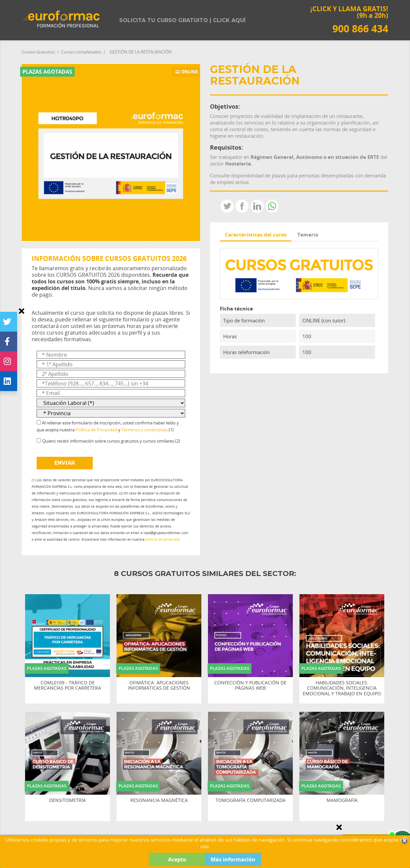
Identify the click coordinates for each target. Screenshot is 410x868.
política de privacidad (163, 540)
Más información (233, 859)
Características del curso (256, 235)
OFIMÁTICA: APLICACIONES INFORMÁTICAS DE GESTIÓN (159, 686)
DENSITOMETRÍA (68, 800)
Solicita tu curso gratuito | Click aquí (182, 20)
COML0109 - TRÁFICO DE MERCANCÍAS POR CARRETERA (68, 686)
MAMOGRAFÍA (342, 800)
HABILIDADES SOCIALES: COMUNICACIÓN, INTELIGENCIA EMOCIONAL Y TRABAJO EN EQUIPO (342, 688)
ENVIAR (65, 463)
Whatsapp (272, 206)
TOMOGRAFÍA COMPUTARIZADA (251, 800)
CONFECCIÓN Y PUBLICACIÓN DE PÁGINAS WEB (250, 686)
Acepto (177, 859)
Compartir (242, 206)
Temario (308, 235)
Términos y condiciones (145, 430)
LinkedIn (257, 206)
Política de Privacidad (96, 430)
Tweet (227, 206)
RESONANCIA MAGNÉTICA (159, 800)
